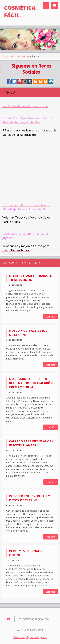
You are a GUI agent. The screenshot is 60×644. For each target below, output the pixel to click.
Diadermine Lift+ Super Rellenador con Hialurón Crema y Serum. (31, 383)
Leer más (50, 317)
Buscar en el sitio (46, 6)
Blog (5, 56)
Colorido (24, 56)
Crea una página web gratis (30, 637)
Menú (54, 6)
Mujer (14, 56)
